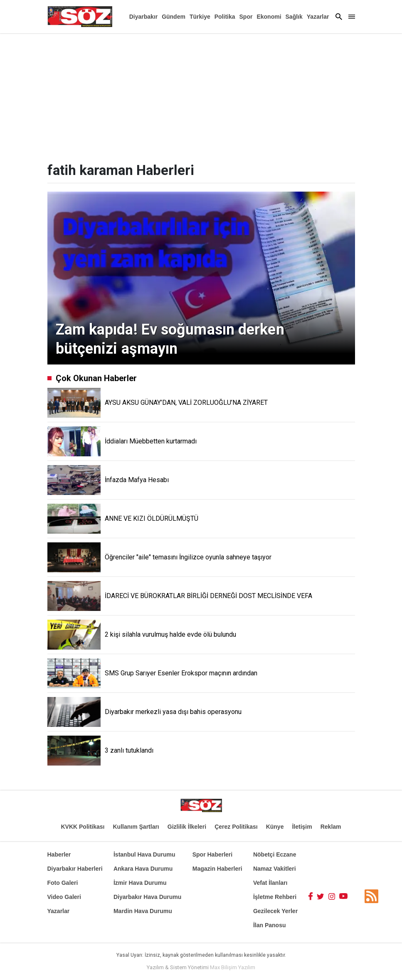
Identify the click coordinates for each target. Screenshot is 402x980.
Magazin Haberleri (217, 869)
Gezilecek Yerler (275, 911)
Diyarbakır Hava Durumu (147, 897)
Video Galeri (64, 897)
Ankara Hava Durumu (143, 869)
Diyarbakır (143, 17)
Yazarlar (318, 17)
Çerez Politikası (236, 827)
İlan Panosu (270, 925)
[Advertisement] (201, 96)
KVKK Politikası (83, 827)
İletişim (302, 827)
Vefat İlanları (270, 883)
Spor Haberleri (212, 854)
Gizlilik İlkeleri (187, 827)
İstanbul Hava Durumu (144, 854)
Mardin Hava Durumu (143, 911)
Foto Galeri (63, 883)
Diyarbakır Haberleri (75, 869)
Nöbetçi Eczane (275, 854)
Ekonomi (269, 17)
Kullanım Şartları (136, 827)
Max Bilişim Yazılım (233, 967)
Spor (246, 17)
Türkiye (200, 17)
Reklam (331, 827)
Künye (275, 827)
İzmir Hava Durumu (140, 883)
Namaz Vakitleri (275, 869)
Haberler (59, 854)
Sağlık (294, 17)
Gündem (174, 17)
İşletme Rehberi (275, 897)
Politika (225, 17)
